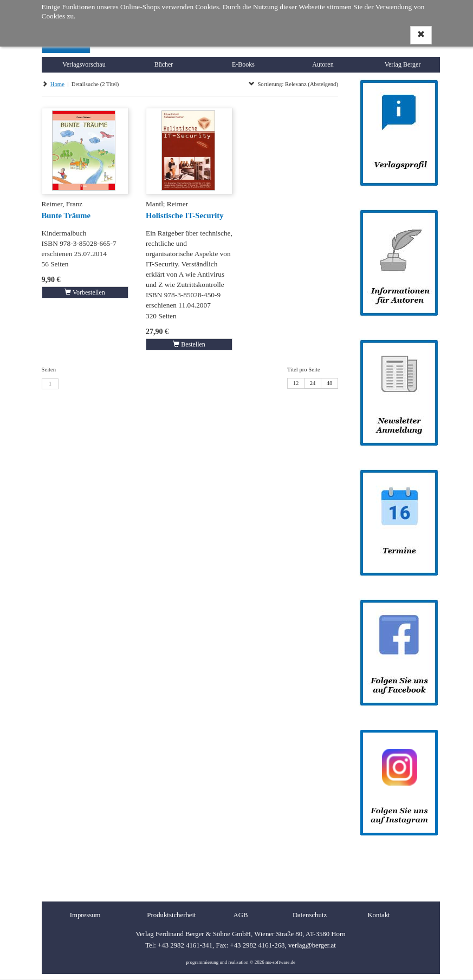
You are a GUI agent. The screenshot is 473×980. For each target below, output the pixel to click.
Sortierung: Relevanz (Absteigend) (293, 84)
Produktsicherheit (171, 915)
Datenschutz (310, 915)
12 (296, 383)
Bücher (164, 64)
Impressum (85, 915)
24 (313, 383)
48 (330, 383)
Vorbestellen (85, 292)
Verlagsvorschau (84, 64)
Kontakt (378, 915)
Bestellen (189, 344)
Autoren (323, 64)
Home (57, 84)
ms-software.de (280, 962)
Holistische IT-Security (184, 215)
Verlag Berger (403, 64)
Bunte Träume (66, 215)
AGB (240, 915)
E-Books (243, 64)
